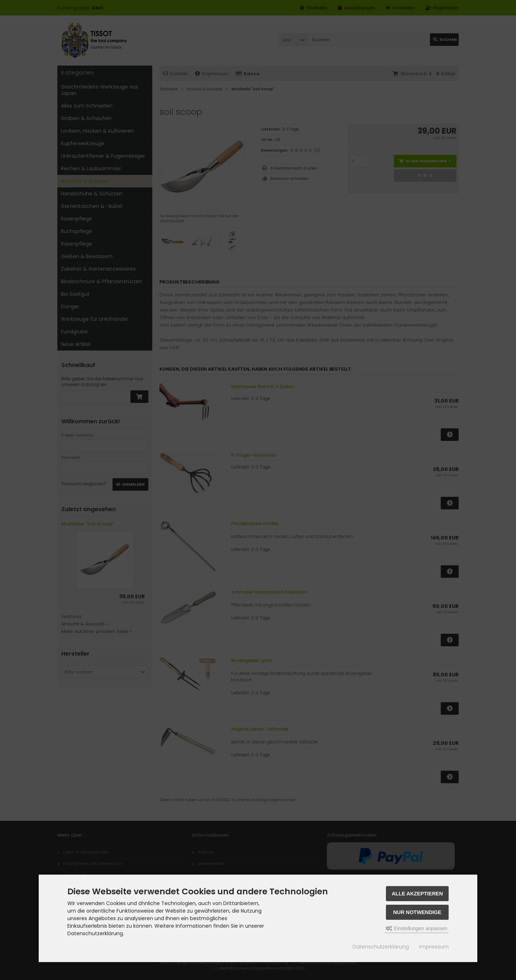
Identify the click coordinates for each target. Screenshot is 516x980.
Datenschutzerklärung (381, 947)
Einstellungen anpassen (417, 928)
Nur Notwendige (417, 912)
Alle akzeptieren (417, 894)
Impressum (434, 947)
